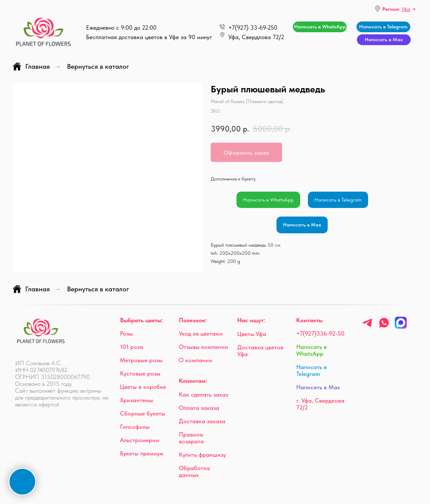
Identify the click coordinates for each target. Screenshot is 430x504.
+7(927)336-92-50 (320, 333)
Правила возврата (191, 438)
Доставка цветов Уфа (260, 351)
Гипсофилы (135, 427)
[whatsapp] (384, 326)
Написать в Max (302, 225)
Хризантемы (137, 400)
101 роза (132, 347)
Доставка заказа (202, 421)
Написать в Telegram (338, 200)
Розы (126, 333)
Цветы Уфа (252, 334)
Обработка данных (194, 471)
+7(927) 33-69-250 (253, 27)
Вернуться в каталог (98, 66)
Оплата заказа (199, 408)
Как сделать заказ (204, 394)
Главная (31, 66)
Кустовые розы (140, 373)
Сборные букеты (143, 413)
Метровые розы (141, 360)
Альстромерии (140, 440)
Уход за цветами (201, 333)
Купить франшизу (202, 455)
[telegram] (367, 326)
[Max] (401, 326)
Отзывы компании (204, 347)
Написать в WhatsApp (268, 200)
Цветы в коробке (143, 387)
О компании (196, 360)
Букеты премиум (142, 453)
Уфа (406, 9)
